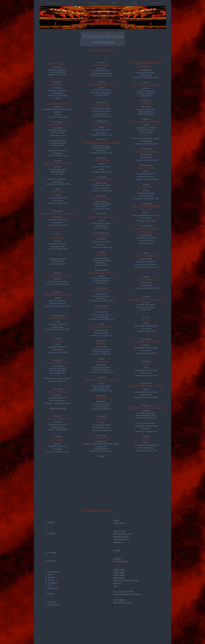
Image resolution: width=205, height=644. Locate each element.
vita (72, 3)
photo (115, 3)
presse (135, 3)
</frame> (42, 642)
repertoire (93, 3)
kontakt (156, 3)
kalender (51, 3)
